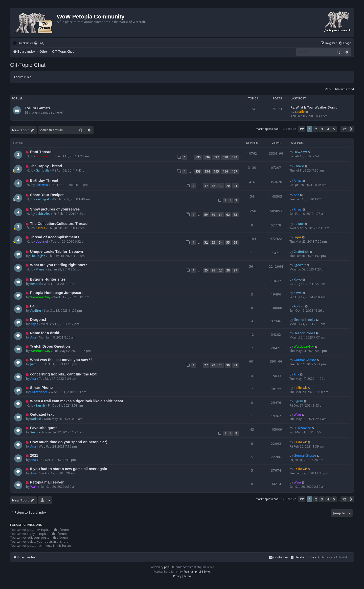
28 (228, 270)
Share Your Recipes (47, 195)
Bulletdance (39, 392)
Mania (40, 269)
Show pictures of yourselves (55, 209)
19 (221, 186)
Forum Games (37, 108)
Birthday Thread (44, 180)
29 (235, 270)
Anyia (298, 181)
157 (234, 171)
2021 (34, 455)
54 (221, 243)
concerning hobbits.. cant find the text (63, 374)
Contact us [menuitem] (279, 557)
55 (228, 243)
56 (235, 243)
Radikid (36, 419)
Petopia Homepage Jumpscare (57, 293)
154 (207, 171)
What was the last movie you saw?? (61, 360)
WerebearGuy (40, 297)
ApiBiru (36, 311)
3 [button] (322, 129)
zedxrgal (42, 199)
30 (228, 365)
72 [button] (344, 129)
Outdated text (42, 414)
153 (198, 171)
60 (213, 215)
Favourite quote (44, 428)
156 (225, 171)
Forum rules (23, 77)
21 (235, 186)
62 (228, 215)
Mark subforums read (339, 89)
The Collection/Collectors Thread (59, 224)
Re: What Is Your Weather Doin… (314, 107)
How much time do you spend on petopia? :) (69, 442)
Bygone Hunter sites (48, 279)
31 (235, 365)
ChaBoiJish (38, 256)
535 (198, 157)
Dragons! (38, 320)
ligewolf (300, 265)
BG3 (34, 306)
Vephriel (42, 241)
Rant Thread (41, 152)
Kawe (298, 279)
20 (228, 186)
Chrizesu (42, 185)
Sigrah (40, 405)
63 (235, 215)
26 (213, 270)
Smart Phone (41, 388)
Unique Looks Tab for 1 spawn (56, 251)
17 (206, 186)
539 (234, 157)
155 (216, 171)
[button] (302, 129)
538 (225, 157)
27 (221, 270)
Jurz (33, 364)
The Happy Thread (46, 166)
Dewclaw (300, 152)
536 (207, 157)
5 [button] (334, 129)
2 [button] (316, 129)
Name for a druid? (46, 333)
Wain (297, 415)
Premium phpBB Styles (197, 572)
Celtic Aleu (43, 214)
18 (213, 186)
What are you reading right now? (59, 265)
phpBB (168, 567)
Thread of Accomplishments (55, 237)
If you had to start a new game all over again (69, 469)
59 (206, 215)
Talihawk (300, 388)
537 (216, 157)
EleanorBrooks (304, 320)
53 (213, 243)
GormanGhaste (305, 360)
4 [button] (328, 129)
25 (206, 270)
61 (221, 215)
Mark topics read (267, 129)
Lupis (298, 237)
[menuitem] (39, 43)
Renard (299, 166)
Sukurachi (37, 432)
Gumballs (42, 170)
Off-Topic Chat (28, 65)
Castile (300, 112)
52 (206, 243)
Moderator (44, 156)
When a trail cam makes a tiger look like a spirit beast (77, 401)
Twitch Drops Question (50, 346)
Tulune (299, 224)
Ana (297, 195)
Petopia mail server (47, 482)
